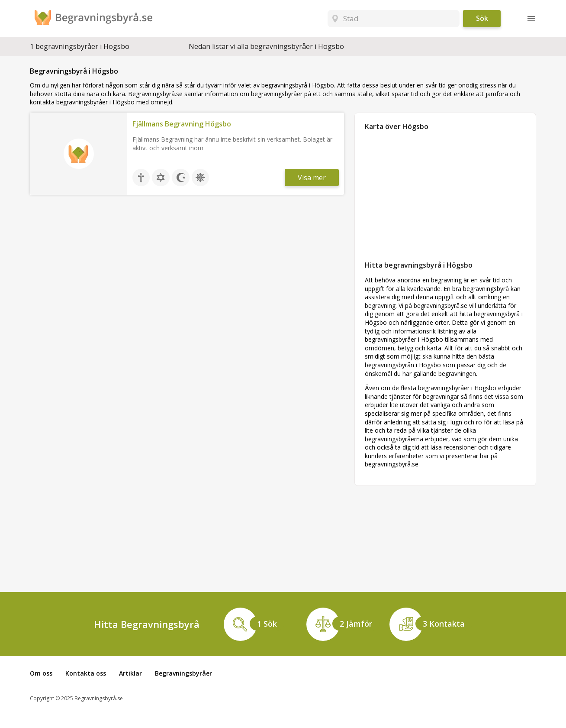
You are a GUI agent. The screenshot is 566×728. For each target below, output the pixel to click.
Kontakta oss (86, 673)
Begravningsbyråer (183, 673)
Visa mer (312, 178)
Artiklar (130, 673)
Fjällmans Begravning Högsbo (182, 124)
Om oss (41, 673)
